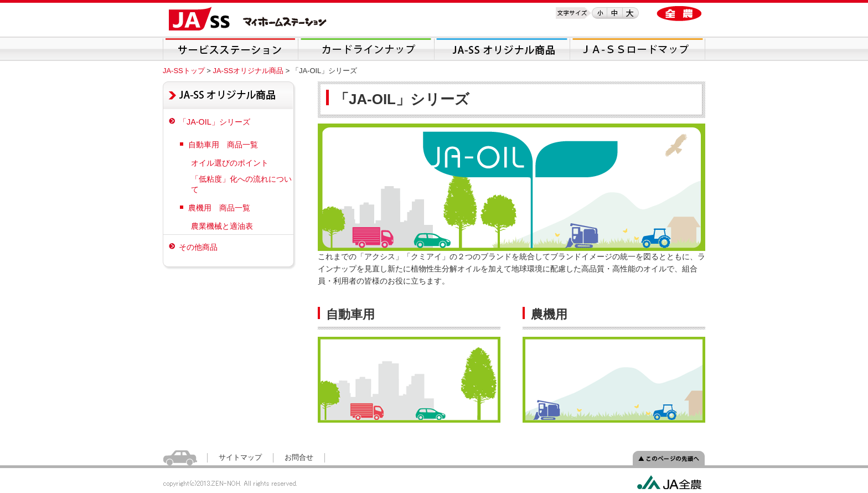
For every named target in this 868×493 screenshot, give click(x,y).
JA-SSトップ (184, 71)
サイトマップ (240, 457)
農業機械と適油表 (222, 226)
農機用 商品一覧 (219, 208)
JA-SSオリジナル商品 (248, 71)
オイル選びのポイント (230, 163)
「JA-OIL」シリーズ (215, 122)
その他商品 (198, 247)
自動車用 (350, 314)
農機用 (549, 314)
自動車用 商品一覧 (223, 145)
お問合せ (299, 457)
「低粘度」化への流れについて (241, 184)
